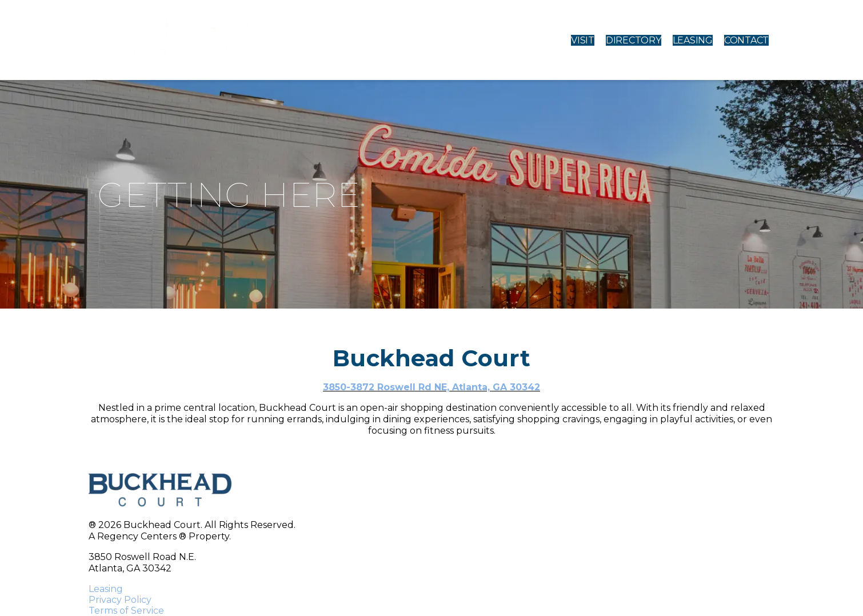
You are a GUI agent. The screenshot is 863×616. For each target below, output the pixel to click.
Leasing (106, 589)
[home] (183, 40)
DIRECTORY (634, 40)
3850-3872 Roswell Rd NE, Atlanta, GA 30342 (431, 387)
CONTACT (746, 40)
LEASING (693, 40)
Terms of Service (126, 611)
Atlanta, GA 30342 (130, 568)
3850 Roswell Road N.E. (142, 557)
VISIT (583, 40)
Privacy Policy (120, 600)
